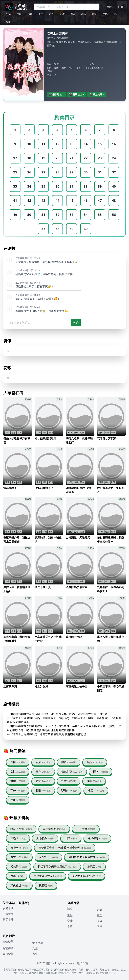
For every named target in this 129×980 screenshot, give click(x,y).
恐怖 (84, 14)
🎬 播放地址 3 (97, 94)
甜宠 (71, 68)
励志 (116, 14)
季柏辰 (101, 68)
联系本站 (8, 909)
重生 (41, 14)
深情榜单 (8, 942)
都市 (64, 68)
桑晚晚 (95, 68)
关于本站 (8, 919)
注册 (121, 7)
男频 (35, 954)
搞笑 (94, 14)
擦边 (73, 14)
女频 (35, 948)
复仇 (105, 14)
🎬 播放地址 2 (77, 94)
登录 (109, 7)
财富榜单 (8, 948)
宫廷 (51, 14)
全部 (8, 14)
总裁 (30, 14)
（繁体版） (23, 903)
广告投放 (8, 914)
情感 (19, 14)
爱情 (56, 68)
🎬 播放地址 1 (56, 94)
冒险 (8, 22)
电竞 (50, 71)
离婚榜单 (8, 954)
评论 (76, 323)
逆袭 (62, 14)
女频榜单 (38, 943)
